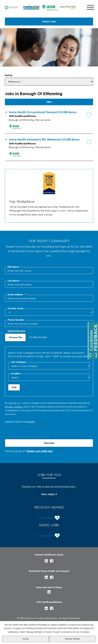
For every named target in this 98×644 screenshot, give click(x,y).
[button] (87, 112)
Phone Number (16, 320)
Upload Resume (16, 331)
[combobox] (49, 377)
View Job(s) (48, 494)
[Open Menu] (90, 7)
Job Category (19, 362)
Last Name (15, 281)
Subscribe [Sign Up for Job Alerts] (49, 443)
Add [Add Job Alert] (14, 387)
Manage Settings (73, 639)
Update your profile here (40, 451)
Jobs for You (49, 475)
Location (16, 373)
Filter (49, 102)
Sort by (9, 75)
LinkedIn (46, 561)
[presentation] (26, 432)
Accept (26, 639)
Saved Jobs (49, 525)
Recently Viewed (49, 507)
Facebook (52, 561)
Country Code (16, 308)
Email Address (16, 295)
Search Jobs (49, 21)
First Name (15, 267)
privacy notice (13, 407)
